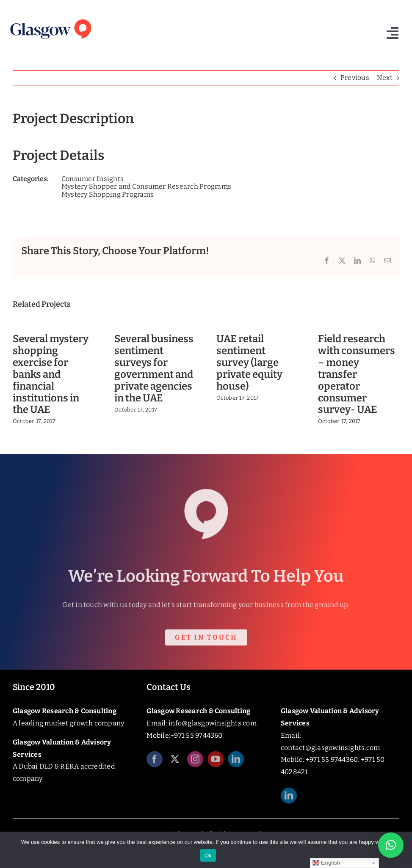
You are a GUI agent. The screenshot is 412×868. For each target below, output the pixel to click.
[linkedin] (236, 763)
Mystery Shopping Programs (108, 194)
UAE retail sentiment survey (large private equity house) (249, 362)
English (326, 863)
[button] (391, 845)
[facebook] (155, 763)
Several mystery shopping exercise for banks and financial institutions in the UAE (51, 374)
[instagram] (195, 763)
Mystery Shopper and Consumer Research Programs (146, 186)
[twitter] (175, 763)
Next (385, 78)
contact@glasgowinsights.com (330, 748)
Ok (208, 856)
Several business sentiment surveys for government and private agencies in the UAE (154, 368)
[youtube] (216, 763)
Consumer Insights (93, 179)
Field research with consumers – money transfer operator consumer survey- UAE (357, 374)
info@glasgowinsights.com (213, 723)
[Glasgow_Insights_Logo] (50, 19)
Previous (355, 78)
